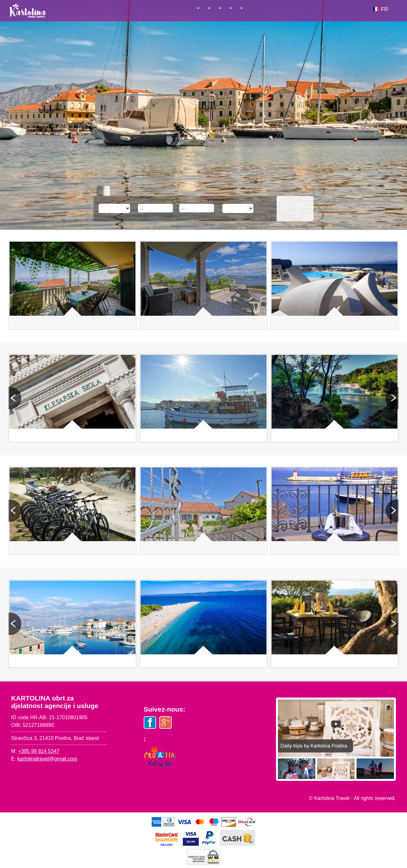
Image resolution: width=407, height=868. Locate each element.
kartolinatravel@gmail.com (48, 759)
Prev (15, 398)
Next (392, 398)
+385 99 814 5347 (39, 751)
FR (380, 9)
